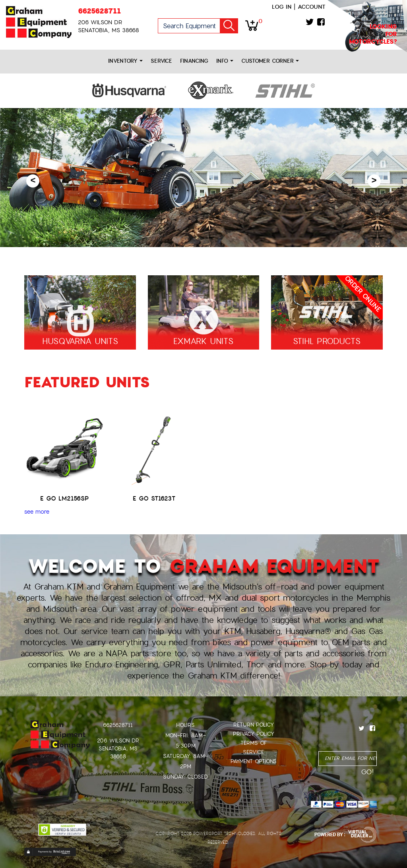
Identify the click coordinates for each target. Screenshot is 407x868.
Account (312, 7)
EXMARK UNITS (203, 341)
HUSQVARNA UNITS (80, 341)
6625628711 (99, 11)
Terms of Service (254, 748)
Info (225, 61)
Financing (194, 61)
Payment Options (254, 761)
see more (37, 512)
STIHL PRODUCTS (327, 341)
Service (161, 61)
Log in (282, 7)
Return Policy (254, 725)
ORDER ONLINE (362, 294)
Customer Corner (270, 61)
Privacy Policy (254, 734)
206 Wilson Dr (118, 741)
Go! (229, 26)
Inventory (125, 61)
